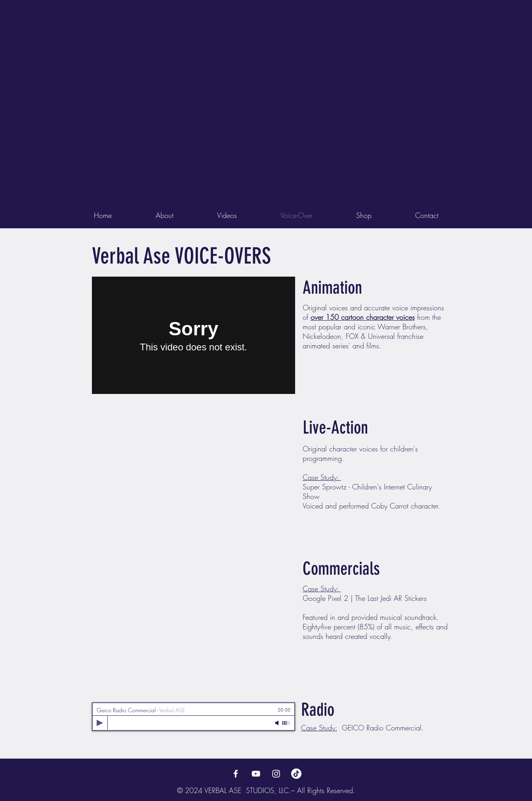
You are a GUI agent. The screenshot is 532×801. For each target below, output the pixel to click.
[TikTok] (296, 774)
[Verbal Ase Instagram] (276, 774)
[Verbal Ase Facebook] (236, 774)
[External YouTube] (194, 475)
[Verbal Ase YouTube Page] (256, 774)
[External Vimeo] (194, 335)
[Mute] (278, 723)
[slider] (286, 723)
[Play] (100, 723)
